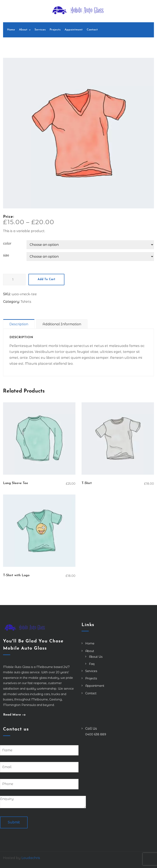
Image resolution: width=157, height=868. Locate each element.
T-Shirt (87, 483)
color (7, 243)
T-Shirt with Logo (16, 575)
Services (40, 30)
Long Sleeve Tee (16, 483)
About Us (96, 657)
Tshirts (26, 302)
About (23, 30)
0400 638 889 (96, 734)
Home (11, 30)
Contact (92, 30)
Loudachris (31, 858)
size (6, 255)
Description (19, 324)
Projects (55, 30)
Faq (92, 664)
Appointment (74, 30)
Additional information (62, 324)
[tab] (20, 324)
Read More (12, 715)
